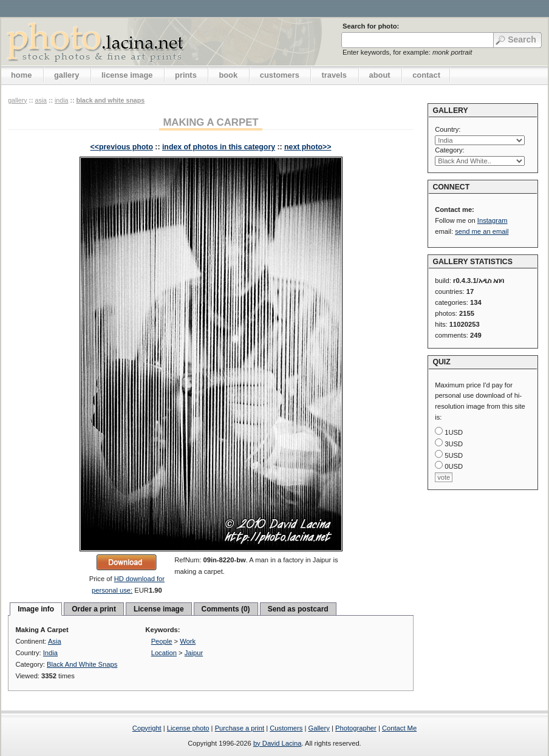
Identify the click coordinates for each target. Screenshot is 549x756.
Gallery (319, 728)
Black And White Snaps (110, 100)
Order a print (94, 609)
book (228, 75)
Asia (41, 100)
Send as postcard (298, 609)
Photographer (356, 728)
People (162, 641)
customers (280, 75)
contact (426, 75)
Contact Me (399, 728)
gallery (67, 75)
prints (186, 75)
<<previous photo (122, 147)
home (21, 75)
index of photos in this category (219, 147)
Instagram (493, 220)
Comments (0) (226, 609)
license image (127, 75)
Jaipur (194, 653)
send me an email (482, 231)
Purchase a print (240, 728)
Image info (36, 609)
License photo (188, 728)
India (61, 100)
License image (159, 609)
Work (188, 641)
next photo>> (308, 147)
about (380, 75)
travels (334, 75)
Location (164, 653)
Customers (286, 728)
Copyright (147, 728)
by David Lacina (278, 743)
